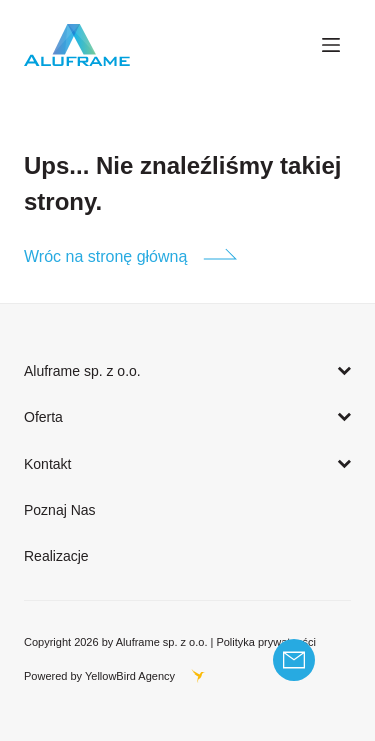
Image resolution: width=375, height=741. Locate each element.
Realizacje (56, 556)
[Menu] (331, 45)
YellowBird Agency (130, 676)
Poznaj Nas (60, 510)
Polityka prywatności (266, 642)
